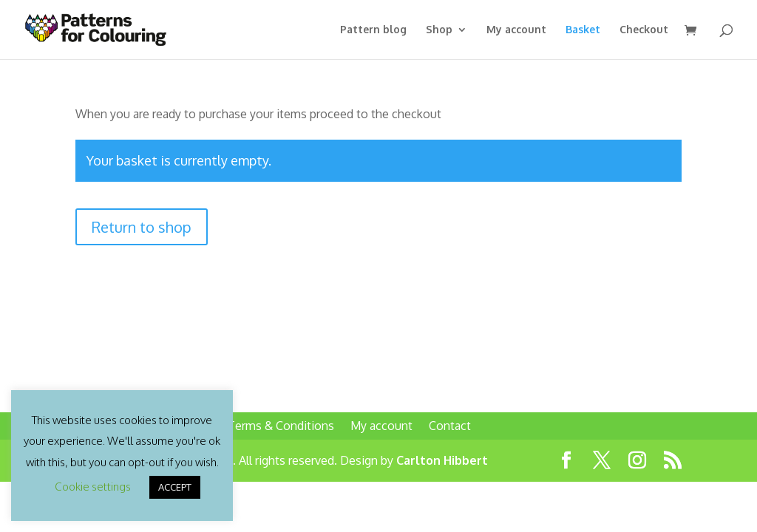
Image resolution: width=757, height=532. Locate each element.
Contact (450, 426)
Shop (439, 30)
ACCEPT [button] (175, 487)
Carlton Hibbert (442, 460)
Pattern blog (373, 30)
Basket (583, 30)
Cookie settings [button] (93, 487)
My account (516, 30)
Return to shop (142, 227)
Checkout (644, 30)
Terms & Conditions (281, 426)
